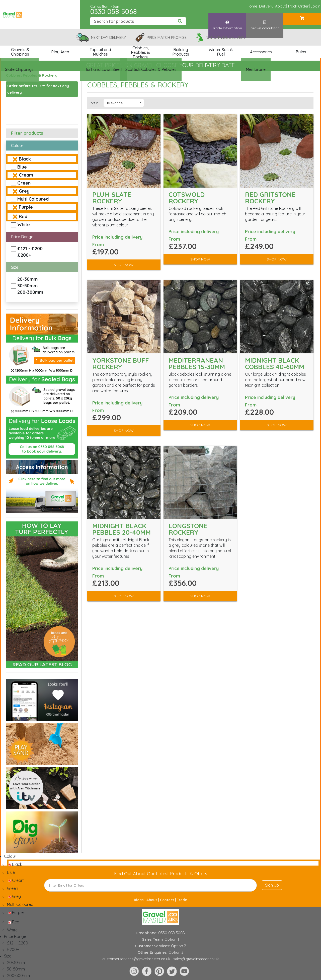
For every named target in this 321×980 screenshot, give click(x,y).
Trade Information (227, 21)
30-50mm (27, 286)
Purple (26, 207)
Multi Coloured (33, 199)
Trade (182, 900)
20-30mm (27, 279)
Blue (22, 167)
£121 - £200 (30, 249)
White (24, 225)
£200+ (24, 255)
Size (15, 267)
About (280, 6)
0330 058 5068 (114, 11)
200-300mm (30, 292)
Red (23, 217)
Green (24, 183)
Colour (17, 146)
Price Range (22, 237)
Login (315, 6)
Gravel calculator (265, 21)
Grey (24, 191)
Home (252, 6)
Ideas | (140, 900)
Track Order (298, 6)
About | (153, 900)
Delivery (266, 6)
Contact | (169, 900)
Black (25, 159)
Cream (26, 175)
